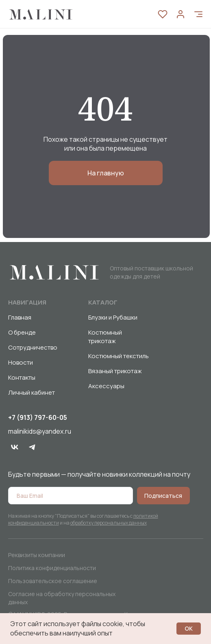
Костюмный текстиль (119, 356)
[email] (71, 496)
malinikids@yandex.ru (40, 431)
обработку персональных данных (109, 523)
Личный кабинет (32, 392)
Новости (21, 362)
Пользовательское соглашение (53, 581)
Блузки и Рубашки (113, 317)
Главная (20, 317)
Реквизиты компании (37, 555)
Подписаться (163, 496)
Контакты (22, 377)
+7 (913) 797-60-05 (38, 417)
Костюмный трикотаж (105, 337)
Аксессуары (106, 386)
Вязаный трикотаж (115, 371)
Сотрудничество (33, 347)
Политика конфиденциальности (52, 568)
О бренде (22, 332)
